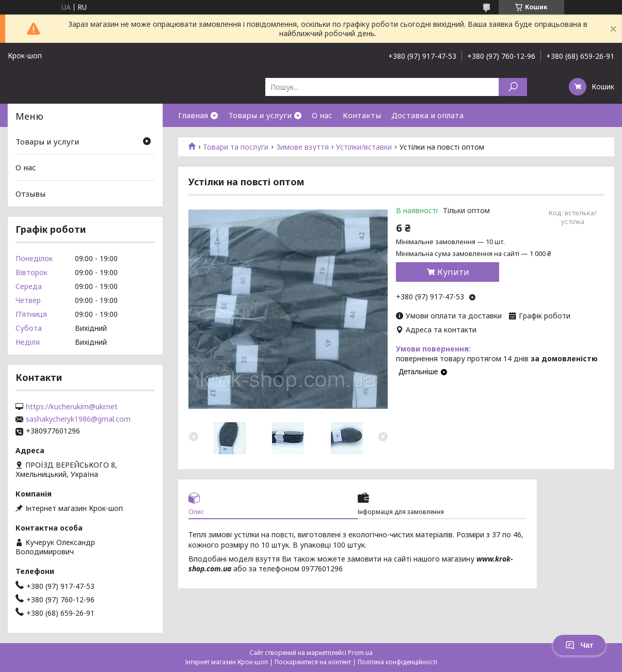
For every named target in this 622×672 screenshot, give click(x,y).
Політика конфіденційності (397, 662)
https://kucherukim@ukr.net (72, 407)
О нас (322, 115)
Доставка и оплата (427, 115)
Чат (579, 645)
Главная (193, 115)
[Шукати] (513, 87)
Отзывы (30, 194)
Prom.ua (360, 653)
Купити (453, 272)
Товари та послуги (236, 147)
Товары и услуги (260, 115)
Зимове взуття (302, 147)
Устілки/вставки (364, 147)
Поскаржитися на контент (313, 662)
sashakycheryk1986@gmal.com (78, 419)
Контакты (362, 115)
